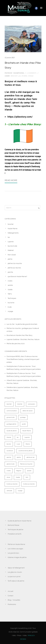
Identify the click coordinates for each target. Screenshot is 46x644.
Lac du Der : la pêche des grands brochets (22, 324)
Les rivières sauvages (15, 549)
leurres (9, 444)
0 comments (31, 73)
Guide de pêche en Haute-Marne (20, 521)
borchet (9, 404)
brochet (14, 76)
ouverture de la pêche (25, 451)
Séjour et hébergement (16, 568)
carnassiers (31, 404)
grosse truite (11, 417)
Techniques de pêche (15, 530)
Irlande (9, 437)
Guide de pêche (12, 431)
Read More (11, 180)
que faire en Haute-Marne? (17, 276)
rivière (24, 76)
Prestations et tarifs (15, 534)
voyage (31, 76)
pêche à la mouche (15, 263)
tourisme (11, 303)
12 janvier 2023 (10, 58)
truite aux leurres (12, 484)
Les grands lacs (13, 553)
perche (10, 272)
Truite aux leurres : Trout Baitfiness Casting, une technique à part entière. (23, 359)
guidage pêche (11, 424)
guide (24, 424)
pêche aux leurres (14, 268)
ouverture (10, 451)
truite (10, 307)
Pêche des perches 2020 (16, 344)
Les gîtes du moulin (15, 572)
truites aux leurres (29, 484)
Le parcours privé (14, 577)
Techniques (12, 298)
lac (20, 76)
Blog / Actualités (14, 600)
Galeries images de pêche (17, 557)
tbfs (27, 477)
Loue (18, 444)
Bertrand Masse (13, 525)
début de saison (28, 411)
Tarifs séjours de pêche (16, 581)
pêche (10, 259)
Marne (28, 444)
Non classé (12, 255)
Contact (10, 596)
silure (8, 477)
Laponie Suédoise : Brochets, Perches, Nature (23, 339)
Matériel (11, 250)
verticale (9, 491)
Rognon (19, 471)
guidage (23, 417)
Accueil (10, 591)
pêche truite (10, 464)
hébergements (13, 233)
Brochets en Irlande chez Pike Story (23, 65)
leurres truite (12, 246)
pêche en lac (31, 457)
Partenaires (12, 604)
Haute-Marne (13, 229)
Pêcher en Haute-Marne (16, 544)
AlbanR (9, 380)
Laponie (11, 242)
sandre (10, 285)
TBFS (10, 294)
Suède (10, 290)
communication (12, 411)
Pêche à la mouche (26, 464)
